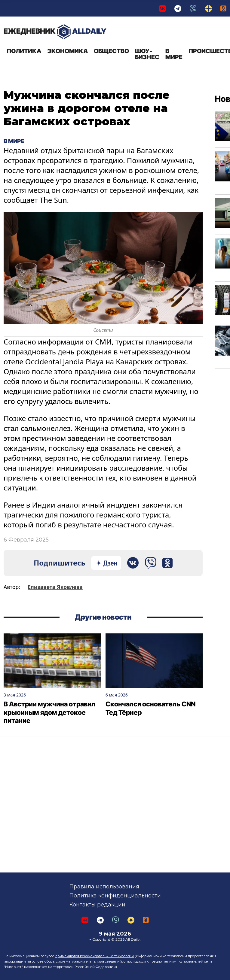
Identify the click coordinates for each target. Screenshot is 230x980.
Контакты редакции (97, 905)
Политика (24, 51)
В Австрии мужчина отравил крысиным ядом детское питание (49, 712)
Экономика (67, 51)
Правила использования (104, 887)
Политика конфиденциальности (115, 896)
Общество (111, 51)
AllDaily (55, 32)
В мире (174, 54)
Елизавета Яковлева (55, 587)
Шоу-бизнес (147, 54)
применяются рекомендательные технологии (95, 956)
